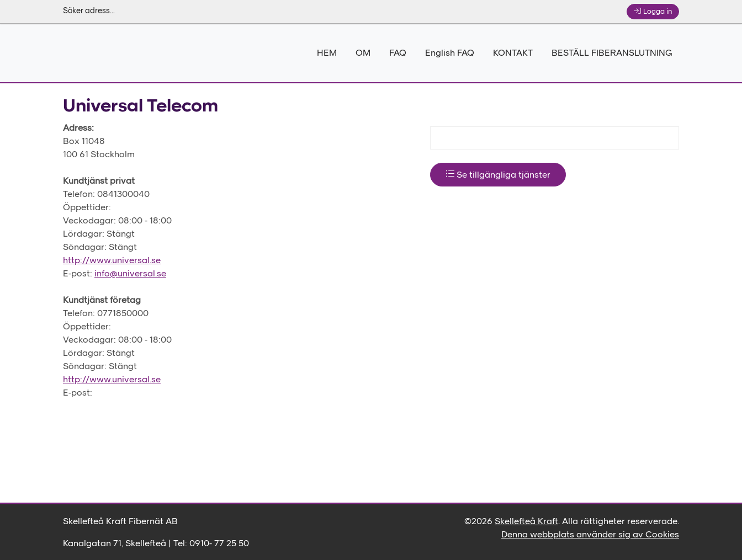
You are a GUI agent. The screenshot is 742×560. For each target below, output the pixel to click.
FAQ (398, 54)
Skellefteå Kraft (526, 522)
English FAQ (450, 54)
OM (363, 54)
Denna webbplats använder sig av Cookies (590, 535)
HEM (327, 54)
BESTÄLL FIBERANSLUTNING (612, 54)
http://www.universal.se (112, 261)
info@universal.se (130, 274)
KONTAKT (513, 54)
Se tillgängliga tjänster (498, 175)
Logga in (653, 11)
